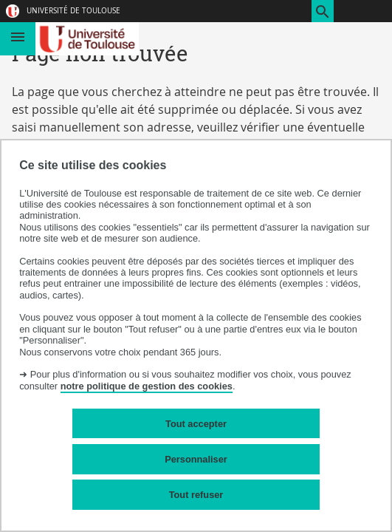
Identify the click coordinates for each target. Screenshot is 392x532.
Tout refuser (196, 495)
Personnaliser (196, 459)
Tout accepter (196, 424)
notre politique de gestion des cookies (147, 386)
